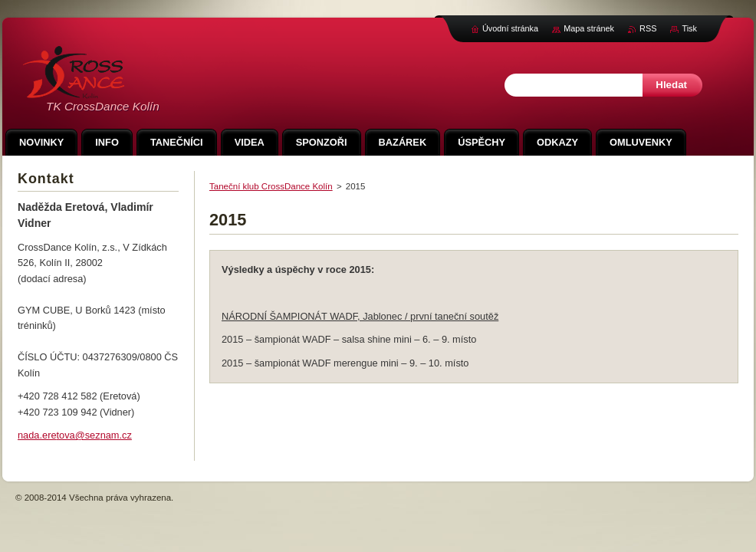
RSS (648, 28)
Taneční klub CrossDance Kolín (271, 186)
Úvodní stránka (510, 28)
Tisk (689, 28)
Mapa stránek (589, 28)
